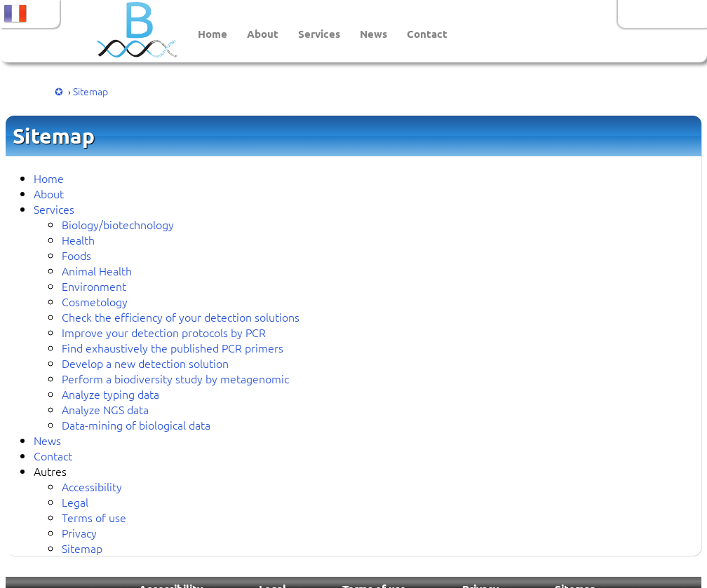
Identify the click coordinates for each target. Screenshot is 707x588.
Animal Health (97, 271)
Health (78, 240)
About (263, 34)
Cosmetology (95, 301)
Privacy (79, 533)
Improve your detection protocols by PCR (164, 332)
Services (319, 34)
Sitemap (90, 91)
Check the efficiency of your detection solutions (181, 317)
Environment (94, 286)
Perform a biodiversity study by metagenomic (175, 378)
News (373, 34)
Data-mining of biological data (136, 425)
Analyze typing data (110, 394)
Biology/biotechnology (118, 224)
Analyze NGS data (105, 409)
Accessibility (92, 486)
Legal (75, 502)
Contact (427, 34)
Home (213, 34)
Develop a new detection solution (145, 363)
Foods (76, 255)
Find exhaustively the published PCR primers (173, 348)
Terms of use (94, 517)
